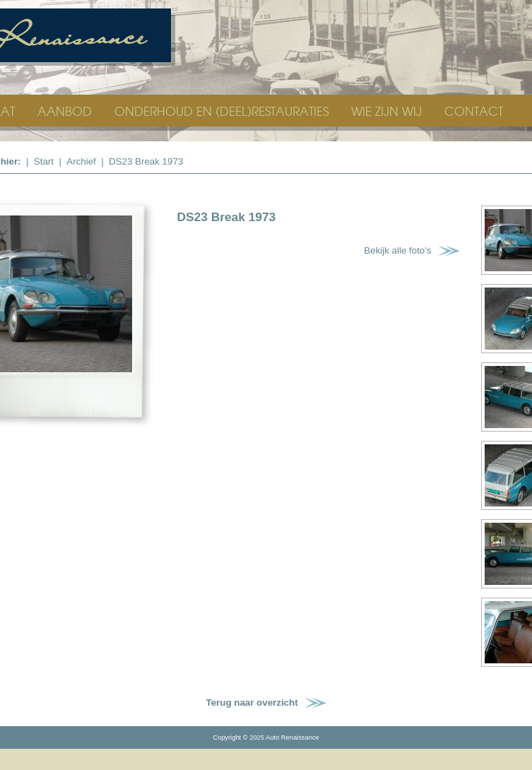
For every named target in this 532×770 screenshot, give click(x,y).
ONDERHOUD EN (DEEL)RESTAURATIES (223, 111)
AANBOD (66, 111)
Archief (81, 161)
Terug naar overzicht (252, 703)
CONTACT (474, 111)
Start (44, 161)
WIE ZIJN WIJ (388, 111)
